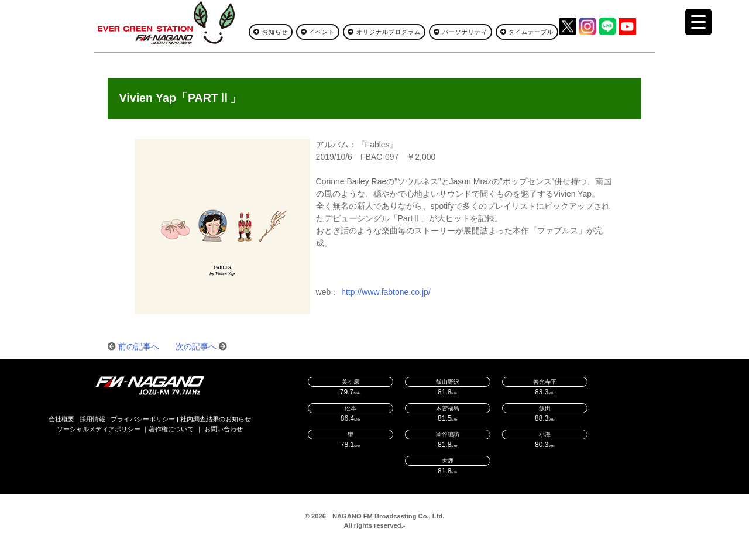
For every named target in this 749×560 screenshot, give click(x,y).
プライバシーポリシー (143, 419)
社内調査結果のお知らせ (216, 419)
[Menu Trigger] (698, 22)
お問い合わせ (224, 429)
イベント (318, 32)
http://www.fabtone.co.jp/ (386, 292)
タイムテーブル (527, 32)
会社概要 (61, 419)
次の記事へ (196, 346)
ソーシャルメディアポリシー (99, 429)
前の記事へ (139, 346)
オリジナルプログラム (384, 32)
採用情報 (92, 419)
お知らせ (271, 32)
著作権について (171, 429)
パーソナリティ (461, 32)
